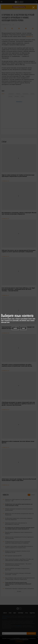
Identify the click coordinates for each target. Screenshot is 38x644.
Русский (23, 328)
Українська (15, 328)
